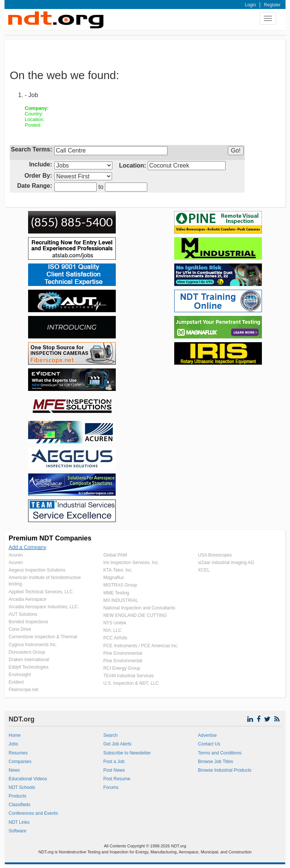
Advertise (207, 735)
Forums (111, 787)
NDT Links (19, 822)
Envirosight (20, 675)
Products (17, 796)
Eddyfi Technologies (29, 667)
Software (17, 831)
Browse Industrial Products (225, 770)
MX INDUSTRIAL (121, 600)
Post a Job (114, 762)
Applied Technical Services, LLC (41, 592)
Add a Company (27, 547)
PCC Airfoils (115, 638)
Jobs (13, 744)
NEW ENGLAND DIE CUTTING (135, 615)
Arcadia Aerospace (28, 599)
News (14, 770)
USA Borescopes (215, 555)
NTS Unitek (115, 623)
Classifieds (19, 805)
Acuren (16, 555)
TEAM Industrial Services (129, 676)
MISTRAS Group (120, 585)
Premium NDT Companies (50, 538)
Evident (16, 682)
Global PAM (115, 555)
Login (250, 5)
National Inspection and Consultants (139, 608)
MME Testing (116, 593)
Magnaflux (114, 578)
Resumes (18, 753)
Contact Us (209, 744)
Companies (20, 762)
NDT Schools (22, 787)
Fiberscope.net (23, 690)
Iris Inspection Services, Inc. (131, 563)
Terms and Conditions (220, 753)
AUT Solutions (23, 614)
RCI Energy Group (122, 668)
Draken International (29, 660)
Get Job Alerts (117, 744)
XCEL (204, 570)
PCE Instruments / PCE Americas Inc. (141, 646)
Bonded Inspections (28, 622)
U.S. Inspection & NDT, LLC (131, 683)
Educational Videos (28, 779)
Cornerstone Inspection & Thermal (43, 637)
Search (111, 735)
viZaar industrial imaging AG (226, 563)
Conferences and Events (33, 813)
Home (15, 735)
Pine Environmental (123, 653)
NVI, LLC (113, 630)
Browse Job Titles (215, 762)
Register (272, 5)
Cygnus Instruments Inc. (33, 645)
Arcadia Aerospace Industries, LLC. (44, 607)
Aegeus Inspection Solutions (37, 570)
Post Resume (117, 779)
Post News (114, 770)
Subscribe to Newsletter (127, 753)
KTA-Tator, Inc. (118, 570)
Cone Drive (20, 629)
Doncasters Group (27, 652)
